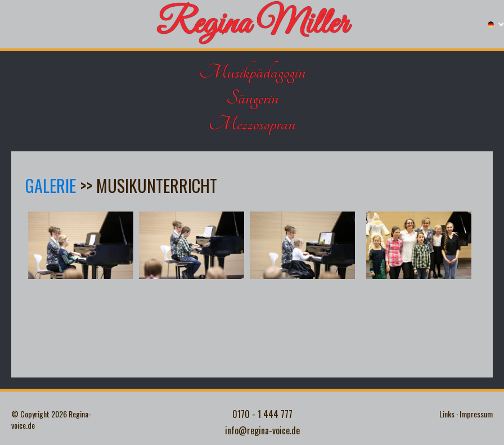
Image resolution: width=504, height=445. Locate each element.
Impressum (476, 414)
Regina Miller (252, 25)
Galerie (51, 185)
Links (447, 414)
